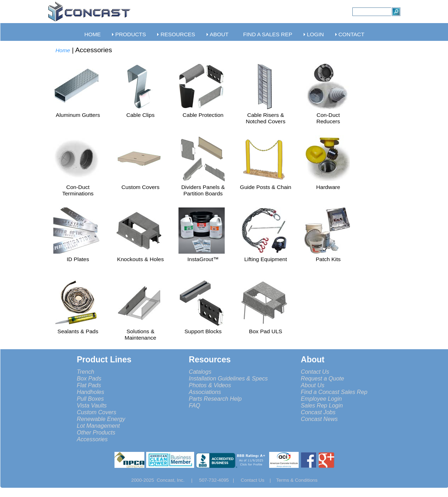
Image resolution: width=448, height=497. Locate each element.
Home (63, 50)
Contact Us (315, 372)
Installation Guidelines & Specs (228, 378)
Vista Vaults (92, 405)
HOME (92, 34)
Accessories (92, 439)
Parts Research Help (215, 399)
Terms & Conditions (297, 480)
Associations (205, 392)
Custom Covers (97, 412)
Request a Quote (322, 378)
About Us (313, 385)
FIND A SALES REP (268, 34)
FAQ (194, 405)
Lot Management (98, 426)
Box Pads (89, 378)
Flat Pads (89, 385)
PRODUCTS (130, 34)
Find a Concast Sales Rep (334, 392)
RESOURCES (178, 34)
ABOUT (219, 34)
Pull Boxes (90, 399)
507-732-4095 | (219, 480)
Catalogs (200, 372)
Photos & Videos (210, 385)
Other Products (96, 432)
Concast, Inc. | (177, 480)
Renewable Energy (101, 419)
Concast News (319, 419)
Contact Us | (258, 480)
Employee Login (321, 399)
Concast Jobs (318, 412)
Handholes (90, 392)
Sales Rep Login (322, 405)
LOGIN (315, 34)
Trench (86, 372)
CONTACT (351, 34)
